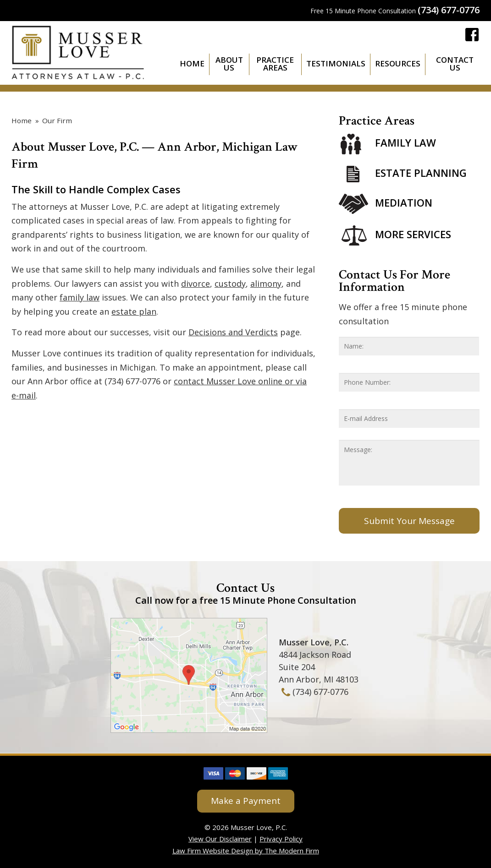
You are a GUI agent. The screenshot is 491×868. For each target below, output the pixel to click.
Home (192, 63)
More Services (413, 234)
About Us (229, 64)
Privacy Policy (281, 839)
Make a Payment (246, 801)
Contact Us (455, 64)
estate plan (134, 311)
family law (80, 297)
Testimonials (336, 63)
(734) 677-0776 (449, 10)
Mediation (404, 202)
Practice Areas (275, 64)
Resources (398, 63)
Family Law (405, 143)
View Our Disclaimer (220, 839)
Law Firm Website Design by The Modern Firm (246, 851)
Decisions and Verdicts (233, 332)
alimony (266, 284)
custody (230, 284)
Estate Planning (421, 173)
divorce (196, 284)
